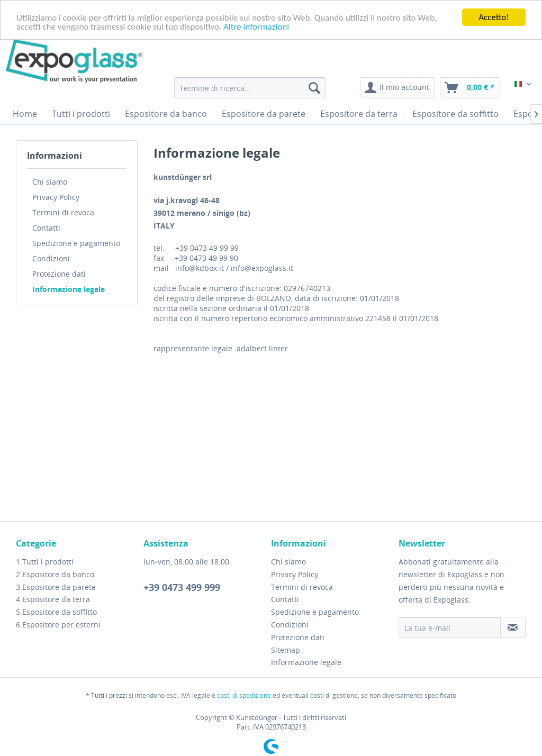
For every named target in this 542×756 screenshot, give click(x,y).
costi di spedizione (244, 695)
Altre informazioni (256, 26)
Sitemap (286, 650)
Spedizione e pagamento (76, 243)
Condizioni (51, 258)
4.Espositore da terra (53, 599)
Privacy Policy (56, 197)
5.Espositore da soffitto (56, 612)
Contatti (46, 228)
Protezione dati (59, 274)
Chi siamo (50, 182)
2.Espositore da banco (55, 574)
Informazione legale (69, 289)
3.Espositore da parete (56, 587)
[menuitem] (250, 88)
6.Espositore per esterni (58, 625)
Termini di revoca (63, 212)
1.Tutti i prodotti (45, 562)
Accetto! (494, 17)
